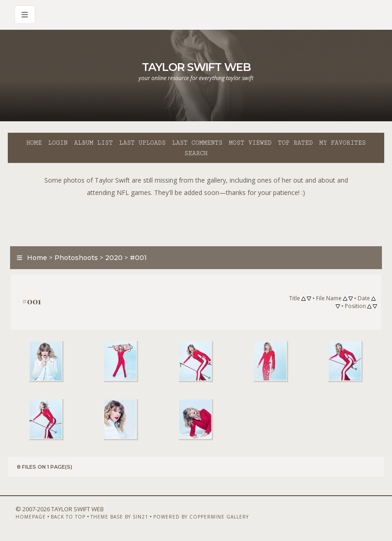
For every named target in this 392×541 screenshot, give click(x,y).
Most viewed (250, 143)
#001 (138, 258)
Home (34, 143)
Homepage (31, 517)
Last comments (197, 143)
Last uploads (142, 143)
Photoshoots (76, 258)
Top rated (295, 143)
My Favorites (343, 143)
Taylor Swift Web (196, 67)
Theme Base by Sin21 (119, 517)
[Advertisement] (196, 219)
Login (58, 143)
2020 (114, 258)
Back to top (68, 517)
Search (196, 153)
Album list (94, 143)
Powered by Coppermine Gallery (201, 517)
